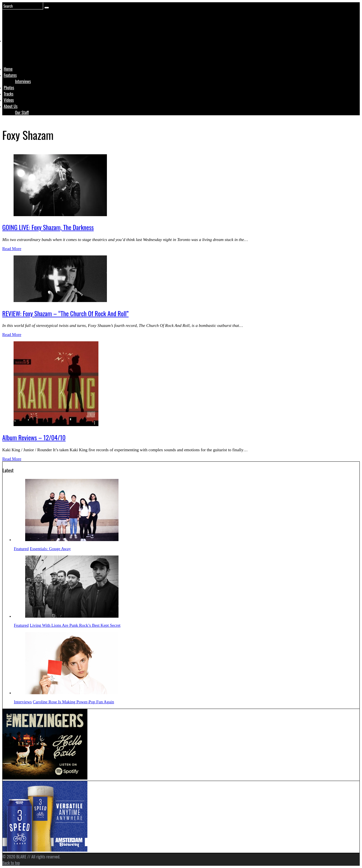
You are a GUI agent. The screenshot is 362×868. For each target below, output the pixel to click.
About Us (11, 106)
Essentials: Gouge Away (50, 549)
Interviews (23, 81)
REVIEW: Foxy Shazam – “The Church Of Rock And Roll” (65, 313)
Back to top (11, 863)
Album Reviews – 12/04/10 (34, 437)
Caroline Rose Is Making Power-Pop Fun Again (73, 702)
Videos (9, 100)
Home (8, 69)
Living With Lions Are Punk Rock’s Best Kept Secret (75, 625)
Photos (9, 87)
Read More (12, 249)
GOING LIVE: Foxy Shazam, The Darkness (48, 227)
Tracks (8, 94)
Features (10, 75)
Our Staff (22, 112)
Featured (21, 549)
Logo (18, 51)
